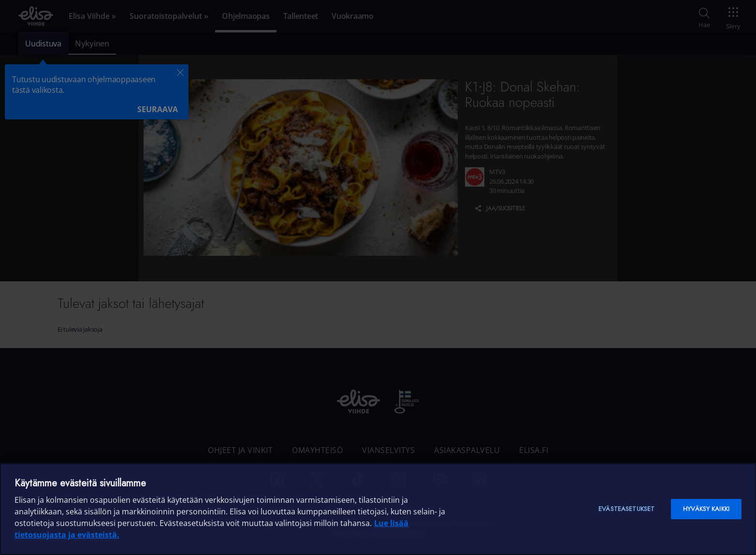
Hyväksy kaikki (706, 509)
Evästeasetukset (626, 509)
